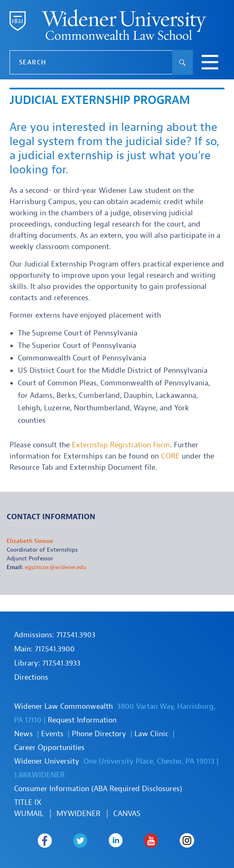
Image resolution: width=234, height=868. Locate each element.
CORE (170, 456)
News (23, 734)
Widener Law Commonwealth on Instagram (187, 841)
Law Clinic (151, 734)
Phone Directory (99, 734)
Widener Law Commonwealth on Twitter (80, 841)
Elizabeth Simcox (30, 541)
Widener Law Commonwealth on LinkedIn (116, 841)
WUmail (29, 814)
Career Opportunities (49, 748)
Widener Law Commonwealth (63, 706)
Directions (31, 677)
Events (52, 734)
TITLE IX (28, 803)
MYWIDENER (78, 814)
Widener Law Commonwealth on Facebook (45, 841)
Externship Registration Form (121, 445)
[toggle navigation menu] (210, 63)
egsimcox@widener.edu (56, 567)
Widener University (47, 761)
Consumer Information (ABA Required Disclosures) (98, 789)
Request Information (82, 720)
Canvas (127, 814)
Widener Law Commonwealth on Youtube (151, 841)
